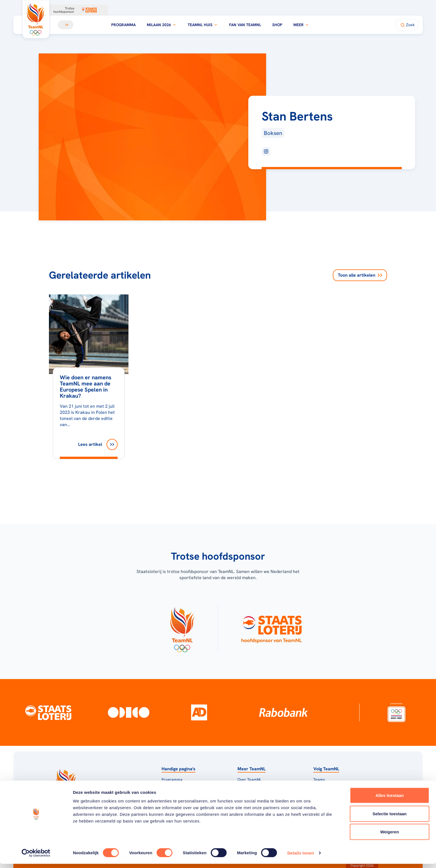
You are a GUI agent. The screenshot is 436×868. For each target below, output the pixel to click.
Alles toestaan (390, 799)
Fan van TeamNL (245, 25)
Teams (319, 780)
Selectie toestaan (390, 818)
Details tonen (300, 857)
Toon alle (360, 275)
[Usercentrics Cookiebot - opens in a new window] (36, 857)
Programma (123, 25)
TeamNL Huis (203, 25)
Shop (277, 25)
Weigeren (389, 836)
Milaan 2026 (162, 25)
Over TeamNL (249, 780)
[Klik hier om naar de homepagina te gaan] (36, 19)
